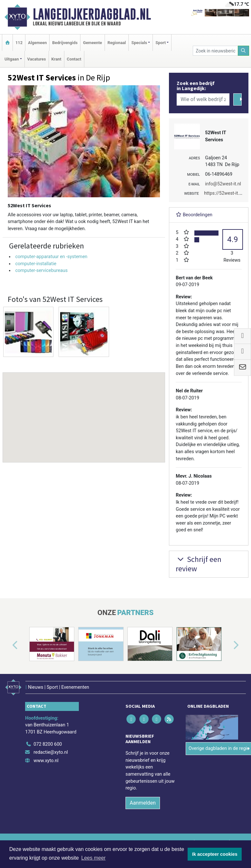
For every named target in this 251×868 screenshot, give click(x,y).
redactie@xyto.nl (51, 752)
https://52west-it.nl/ (224, 193)
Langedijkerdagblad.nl (92, 14)
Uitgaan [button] (12, 59)
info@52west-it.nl (223, 184)
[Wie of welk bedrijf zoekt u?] (203, 99)
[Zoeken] (244, 51)
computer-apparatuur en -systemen (51, 257)
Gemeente (93, 43)
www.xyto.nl (46, 761)
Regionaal (117, 43)
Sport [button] (161, 43)
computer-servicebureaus (41, 271)
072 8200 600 (48, 744)
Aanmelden (143, 803)
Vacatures (37, 59)
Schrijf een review (199, 564)
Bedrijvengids (65, 43)
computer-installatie (36, 264)
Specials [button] (139, 43)
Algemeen (37, 43)
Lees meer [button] (94, 858)
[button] (84, 411)
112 (19, 43)
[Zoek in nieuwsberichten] (215, 51)
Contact (74, 59)
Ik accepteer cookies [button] (215, 854)
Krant (56, 59)
